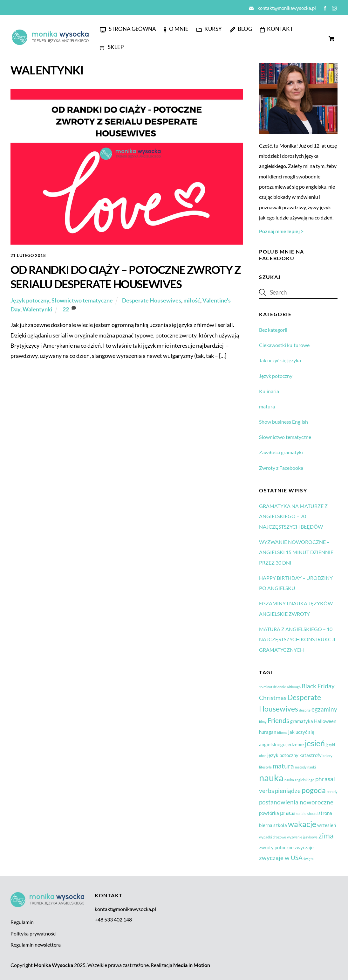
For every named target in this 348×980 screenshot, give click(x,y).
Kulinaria (269, 391)
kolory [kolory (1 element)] (328, 756)
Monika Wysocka (53, 965)
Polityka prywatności (34, 933)
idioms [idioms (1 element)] (282, 732)
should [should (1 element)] (312, 813)
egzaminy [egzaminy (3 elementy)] (324, 709)
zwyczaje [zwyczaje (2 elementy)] (304, 847)
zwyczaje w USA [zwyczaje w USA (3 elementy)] (281, 858)
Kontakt (277, 29)
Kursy (209, 29)
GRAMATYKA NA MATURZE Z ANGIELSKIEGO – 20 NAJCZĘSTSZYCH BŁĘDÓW (293, 516)
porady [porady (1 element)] (332, 792)
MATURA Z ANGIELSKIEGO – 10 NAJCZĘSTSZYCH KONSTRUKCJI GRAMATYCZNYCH (297, 639)
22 (66, 309)
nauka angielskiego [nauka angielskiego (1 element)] (299, 780)
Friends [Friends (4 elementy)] (278, 720)
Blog (241, 29)
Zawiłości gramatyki (281, 452)
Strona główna (128, 29)
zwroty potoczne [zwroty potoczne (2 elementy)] (276, 847)
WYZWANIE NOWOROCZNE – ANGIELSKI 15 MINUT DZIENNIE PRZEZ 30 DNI (296, 552)
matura (267, 406)
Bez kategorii (273, 330)
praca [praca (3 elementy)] (287, 813)
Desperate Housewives (152, 300)
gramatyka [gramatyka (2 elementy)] (302, 721)
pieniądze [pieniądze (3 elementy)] (288, 791)
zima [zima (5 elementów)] (326, 836)
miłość (192, 300)
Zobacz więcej (34, 370)
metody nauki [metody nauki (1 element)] (305, 767)
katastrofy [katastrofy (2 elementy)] (310, 755)
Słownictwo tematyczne (82, 300)
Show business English (283, 422)
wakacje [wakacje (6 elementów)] (302, 824)
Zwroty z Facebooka (281, 468)
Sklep (112, 47)
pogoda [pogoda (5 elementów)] (314, 790)
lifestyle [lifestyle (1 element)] (265, 767)
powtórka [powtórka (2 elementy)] (269, 813)
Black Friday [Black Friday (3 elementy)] (318, 686)
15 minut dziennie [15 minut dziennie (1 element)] (273, 687)
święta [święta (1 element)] (309, 859)
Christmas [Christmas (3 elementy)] (273, 698)
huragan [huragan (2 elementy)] (268, 732)
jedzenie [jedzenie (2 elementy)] (295, 744)
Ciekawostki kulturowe (284, 345)
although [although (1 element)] (294, 687)
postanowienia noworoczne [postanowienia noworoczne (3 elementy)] (296, 802)
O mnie (176, 29)
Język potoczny (30, 300)
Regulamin (22, 922)
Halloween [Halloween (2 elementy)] (325, 721)
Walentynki (38, 309)
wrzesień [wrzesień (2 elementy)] (327, 825)
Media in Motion (192, 965)
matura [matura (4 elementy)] (283, 766)
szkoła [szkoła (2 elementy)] (280, 825)
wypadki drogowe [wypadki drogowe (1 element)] (273, 837)
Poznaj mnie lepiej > (281, 231)
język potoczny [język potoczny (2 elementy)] (283, 755)
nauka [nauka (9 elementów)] (271, 778)
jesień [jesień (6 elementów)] (315, 743)
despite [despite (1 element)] (305, 710)
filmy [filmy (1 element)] (263, 722)
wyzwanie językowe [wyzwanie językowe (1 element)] (302, 837)
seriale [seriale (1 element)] (301, 813)
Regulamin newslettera (36, 945)
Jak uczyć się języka (280, 360)
